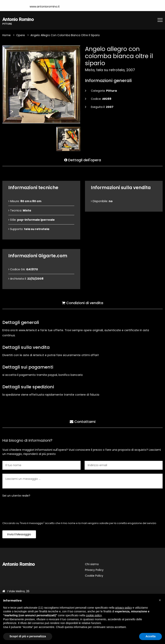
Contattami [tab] (83, 421)
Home (7, 35)
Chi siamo (92, 564)
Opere (21, 35)
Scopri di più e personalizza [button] (28, 636)
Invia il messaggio (19, 535)
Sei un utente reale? (16, 496)
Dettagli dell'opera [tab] (83, 160)
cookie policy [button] (94, 615)
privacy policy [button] (124, 608)
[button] (160, 600)
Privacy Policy (94, 570)
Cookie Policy (94, 576)
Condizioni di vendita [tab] (82, 302)
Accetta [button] (150, 636)
